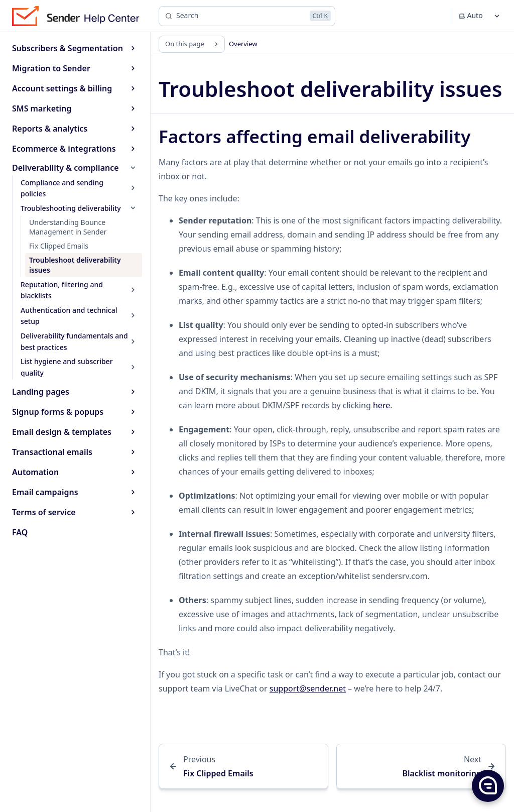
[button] (487, 785)
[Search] (247, 16)
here (381, 405)
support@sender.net (308, 688)
